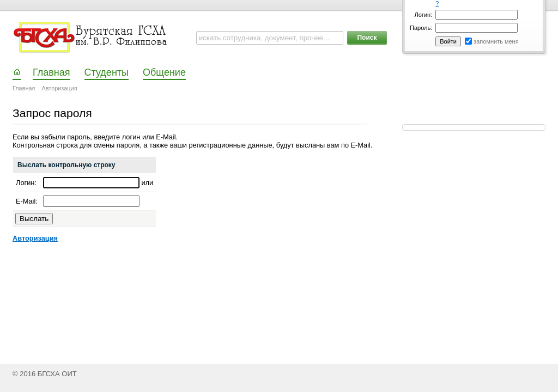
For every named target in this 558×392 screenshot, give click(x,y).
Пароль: (421, 28)
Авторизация (60, 88)
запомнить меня (496, 41)
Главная (24, 88)
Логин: (424, 15)
